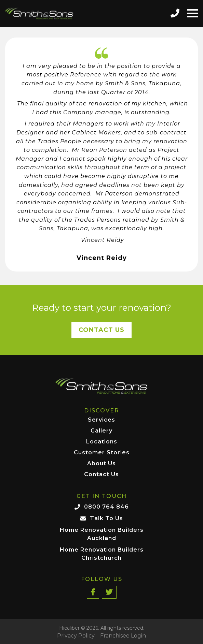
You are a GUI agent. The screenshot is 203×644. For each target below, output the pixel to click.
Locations (102, 442)
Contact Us (101, 330)
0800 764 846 (106, 507)
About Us (101, 464)
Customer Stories (102, 453)
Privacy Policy (76, 636)
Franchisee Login (123, 636)
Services (101, 420)
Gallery (101, 431)
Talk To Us (106, 518)
